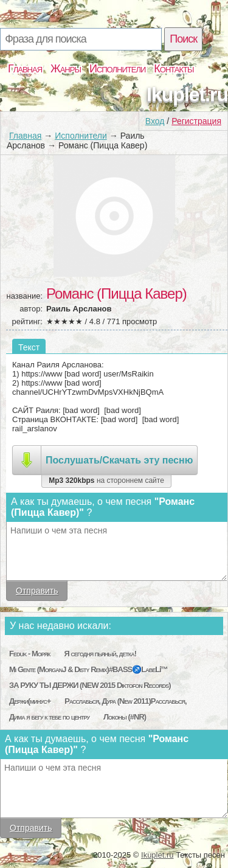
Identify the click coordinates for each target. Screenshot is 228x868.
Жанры (66, 69)
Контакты (174, 69)
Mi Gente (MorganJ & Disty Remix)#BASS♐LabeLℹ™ (88, 669)
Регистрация (196, 121)
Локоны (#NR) (125, 717)
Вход (155, 121)
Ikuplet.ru (187, 94)
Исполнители (117, 69)
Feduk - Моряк (30, 654)
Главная (25, 69)
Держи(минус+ (30, 701)
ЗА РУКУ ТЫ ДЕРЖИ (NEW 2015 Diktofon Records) (90, 685)
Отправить (37, 591)
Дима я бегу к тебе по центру (49, 717)
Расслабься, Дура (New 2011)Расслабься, (126, 701)
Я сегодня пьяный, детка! (100, 654)
